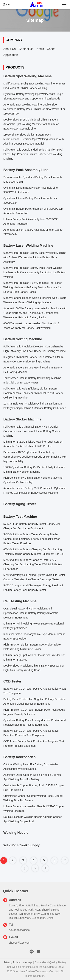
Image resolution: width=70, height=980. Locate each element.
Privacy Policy (12, 962)
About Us (10, 49)
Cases (51, 49)
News (40, 49)
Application (11, 55)
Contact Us (26, 49)
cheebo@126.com (20, 943)
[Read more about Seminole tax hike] (35, 868)
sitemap (27, 962)
